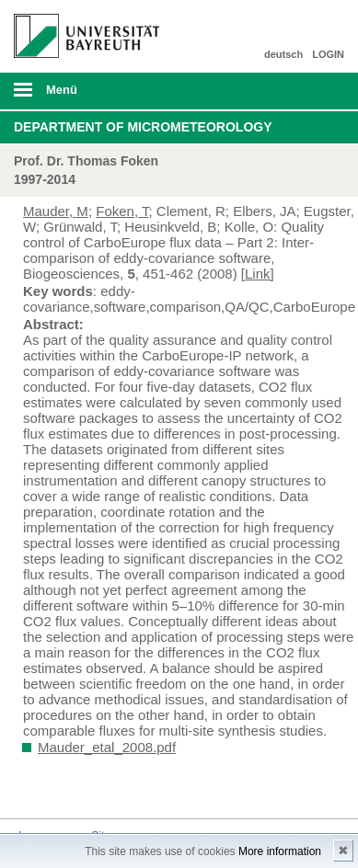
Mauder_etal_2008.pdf (107, 747)
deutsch (283, 54)
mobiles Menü (79, 96)
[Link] (258, 274)
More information (280, 851)
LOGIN (328, 54)
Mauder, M (56, 211)
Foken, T (122, 211)
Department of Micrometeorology (143, 127)
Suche (312, 91)
